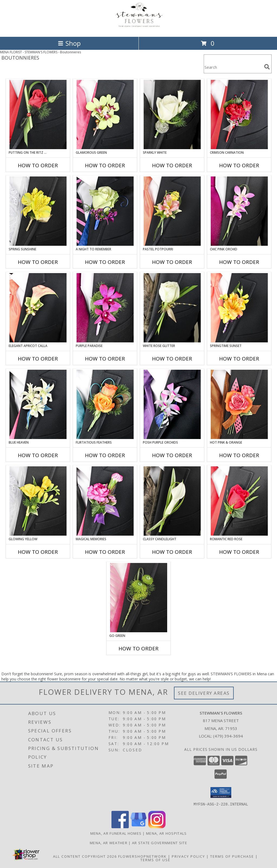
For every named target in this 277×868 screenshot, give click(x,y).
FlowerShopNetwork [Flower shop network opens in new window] (142, 856)
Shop (69, 43)
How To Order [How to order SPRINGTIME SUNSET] (239, 359)
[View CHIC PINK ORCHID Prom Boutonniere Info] (239, 211)
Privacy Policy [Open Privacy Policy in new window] (188, 856)
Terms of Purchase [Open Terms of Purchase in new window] (232, 856)
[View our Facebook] (120, 826)
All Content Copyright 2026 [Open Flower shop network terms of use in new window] (85, 856)
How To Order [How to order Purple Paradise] (105, 359)
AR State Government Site (160, 843)
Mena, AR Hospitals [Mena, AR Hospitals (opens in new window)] (166, 833)
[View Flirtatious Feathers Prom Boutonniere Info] (105, 404)
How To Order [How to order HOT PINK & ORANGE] (239, 455)
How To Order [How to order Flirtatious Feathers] (105, 455)
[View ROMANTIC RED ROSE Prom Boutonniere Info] (239, 501)
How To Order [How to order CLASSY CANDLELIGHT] (172, 552)
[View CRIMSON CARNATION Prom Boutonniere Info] (239, 114)
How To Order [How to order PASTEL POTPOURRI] (172, 262)
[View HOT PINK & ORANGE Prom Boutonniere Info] (239, 404)
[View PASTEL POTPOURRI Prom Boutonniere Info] (172, 211)
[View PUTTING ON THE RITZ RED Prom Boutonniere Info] (38, 114)
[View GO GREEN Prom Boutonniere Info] (139, 598)
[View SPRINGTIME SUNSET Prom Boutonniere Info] (239, 308)
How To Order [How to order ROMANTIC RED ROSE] (239, 552)
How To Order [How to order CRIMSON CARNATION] (239, 165)
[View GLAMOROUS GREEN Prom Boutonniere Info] (105, 114)
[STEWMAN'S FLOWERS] (138, 29)
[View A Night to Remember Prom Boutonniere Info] (105, 211)
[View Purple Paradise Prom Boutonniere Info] (105, 308)
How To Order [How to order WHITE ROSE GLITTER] (172, 359)
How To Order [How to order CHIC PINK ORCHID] (239, 262)
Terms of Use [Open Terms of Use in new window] (155, 860)
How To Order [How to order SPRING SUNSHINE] (38, 262)
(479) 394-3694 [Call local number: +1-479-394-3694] (228, 736)
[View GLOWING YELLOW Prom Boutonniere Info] (38, 501)
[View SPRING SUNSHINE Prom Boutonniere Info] (38, 211)
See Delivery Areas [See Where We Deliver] (204, 693)
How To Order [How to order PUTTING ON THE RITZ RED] (38, 165)
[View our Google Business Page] (138, 826)
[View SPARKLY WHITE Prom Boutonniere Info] (172, 114)
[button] (221, 792)
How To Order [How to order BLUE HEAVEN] (38, 455)
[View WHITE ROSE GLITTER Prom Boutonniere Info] (172, 308)
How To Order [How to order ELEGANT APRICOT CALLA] (38, 359)
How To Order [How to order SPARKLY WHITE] (172, 165)
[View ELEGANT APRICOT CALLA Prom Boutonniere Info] (38, 308)
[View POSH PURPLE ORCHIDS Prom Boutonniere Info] (172, 404)
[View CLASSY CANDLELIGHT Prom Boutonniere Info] (172, 501)
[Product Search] (233, 67)
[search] (267, 67)
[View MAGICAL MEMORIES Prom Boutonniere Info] (105, 501)
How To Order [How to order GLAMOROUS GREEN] (105, 165)
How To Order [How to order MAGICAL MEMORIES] (105, 552)
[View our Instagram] (157, 826)
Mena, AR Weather (109, 843)
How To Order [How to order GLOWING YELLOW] (38, 552)
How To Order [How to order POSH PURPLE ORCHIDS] (172, 455)
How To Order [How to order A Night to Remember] (105, 262)
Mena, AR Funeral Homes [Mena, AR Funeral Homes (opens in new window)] (116, 833)
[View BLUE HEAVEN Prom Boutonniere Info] (38, 404)
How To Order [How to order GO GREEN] (138, 648)
